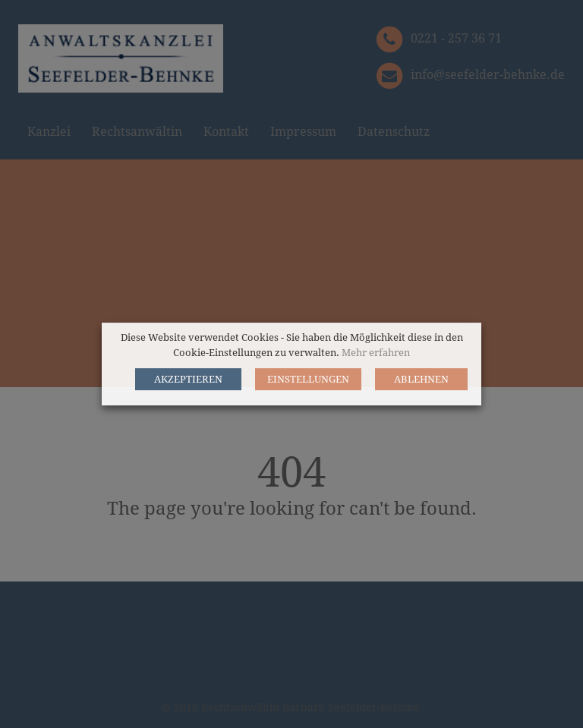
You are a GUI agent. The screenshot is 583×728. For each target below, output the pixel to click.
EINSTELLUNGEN (308, 379)
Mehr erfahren (376, 353)
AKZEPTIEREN (188, 379)
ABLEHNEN (421, 379)
